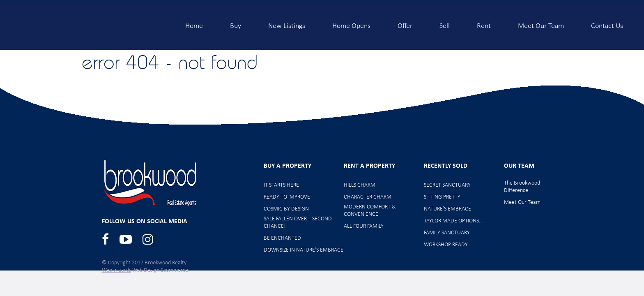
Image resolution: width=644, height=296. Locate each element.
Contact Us (607, 23)
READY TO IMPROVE (287, 197)
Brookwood (87, 26)
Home (194, 23)
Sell (445, 23)
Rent (484, 23)
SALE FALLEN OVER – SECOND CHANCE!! (298, 223)
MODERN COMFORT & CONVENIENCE (370, 211)
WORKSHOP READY (446, 245)
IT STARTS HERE (281, 185)
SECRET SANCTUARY (447, 185)
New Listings (287, 23)
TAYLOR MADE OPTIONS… (453, 221)
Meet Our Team (541, 23)
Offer (405, 23)
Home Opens (351, 23)
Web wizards (116, 270)
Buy (236, 23)
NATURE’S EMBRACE (447, 209)
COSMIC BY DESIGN (286, 209)
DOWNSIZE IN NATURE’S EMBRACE (304, 250)
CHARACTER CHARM (368, 197)
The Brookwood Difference (522, 187)
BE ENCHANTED (282, 238)
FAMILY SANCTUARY (447, 233)
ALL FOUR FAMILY (364, 226)
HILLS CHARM (360, 185)
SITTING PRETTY (442, 197)
